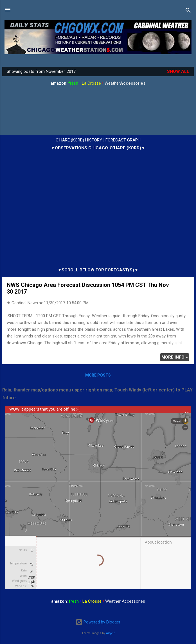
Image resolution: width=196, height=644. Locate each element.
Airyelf (110, 633)
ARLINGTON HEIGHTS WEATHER (98, 112)
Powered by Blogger (98, 622)
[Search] (188, 11)
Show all (178, 71)
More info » (175, 357)
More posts (98, 375)
